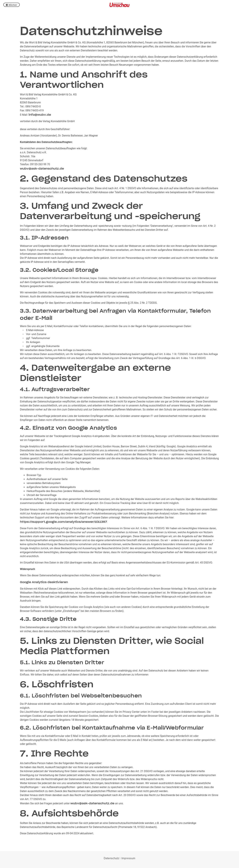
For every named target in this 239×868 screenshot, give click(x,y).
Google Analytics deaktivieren (44, 582)
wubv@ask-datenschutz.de (42, 169)
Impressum (128, 858)
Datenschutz (111, 858)
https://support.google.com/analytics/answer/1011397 (63, 522)
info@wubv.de (40, 115)
